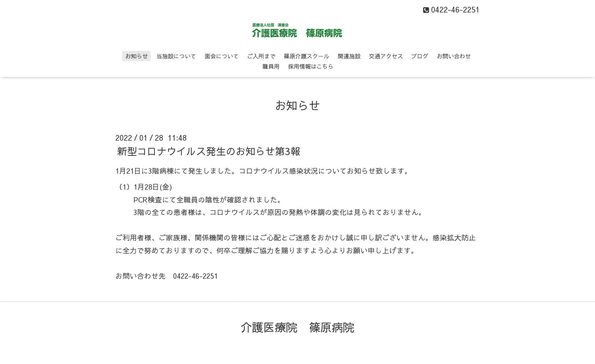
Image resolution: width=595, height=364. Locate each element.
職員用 (271, 66)
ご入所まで (261, 56)
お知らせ (137, 56)
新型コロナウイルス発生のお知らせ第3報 (209, 151)
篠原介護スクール (307, 56)
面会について (222, 56)
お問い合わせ (454, 56)
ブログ (420, 56)
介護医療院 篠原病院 (297, 327)
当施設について (176, 56)
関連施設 (349, 56)
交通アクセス (386, 56)
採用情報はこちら (311, 66)
